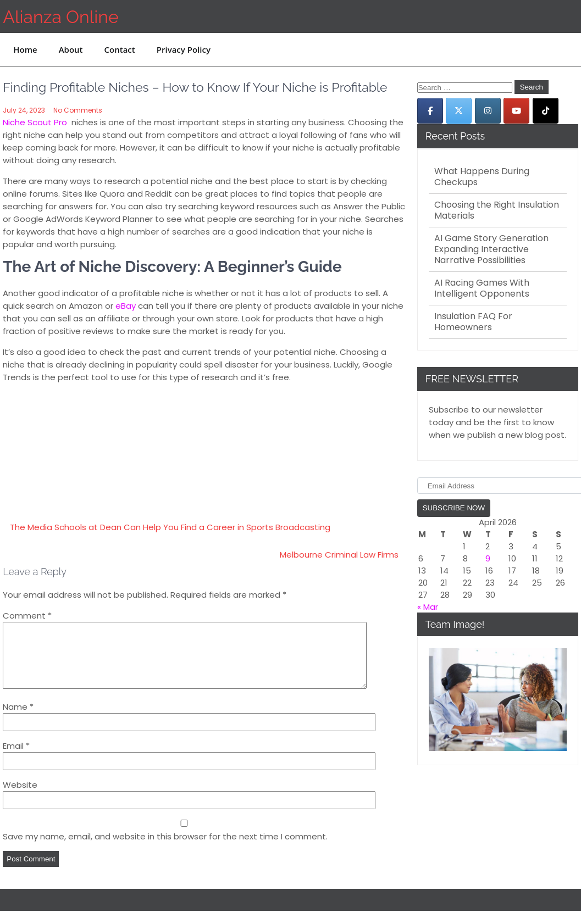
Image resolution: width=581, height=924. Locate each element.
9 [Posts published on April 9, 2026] (488, 558)
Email (16, 759)
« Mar (428, 607)
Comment (27, 616)
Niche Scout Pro (35, 122)
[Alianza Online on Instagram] (488, 111)
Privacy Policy (184, 49)
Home (25, 49)
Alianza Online (60, 17)
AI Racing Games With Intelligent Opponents (482, 288)
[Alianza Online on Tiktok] (546, 111)
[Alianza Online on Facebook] (430, 111)
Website (20, 798)
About (71, 49)
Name (18, 720)
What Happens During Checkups (482, 177)
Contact (120, 49)
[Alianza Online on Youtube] (516, 111)
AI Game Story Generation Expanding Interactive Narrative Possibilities (491, 249)
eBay (126, 306)
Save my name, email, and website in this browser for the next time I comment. (165, 850)
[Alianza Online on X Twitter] (459, 111)
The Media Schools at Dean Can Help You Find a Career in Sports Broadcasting (170, 527)
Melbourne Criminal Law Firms (339, 555)
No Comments (78, 110)
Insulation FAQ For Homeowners (473, 322)
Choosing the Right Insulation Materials (497, 210)
